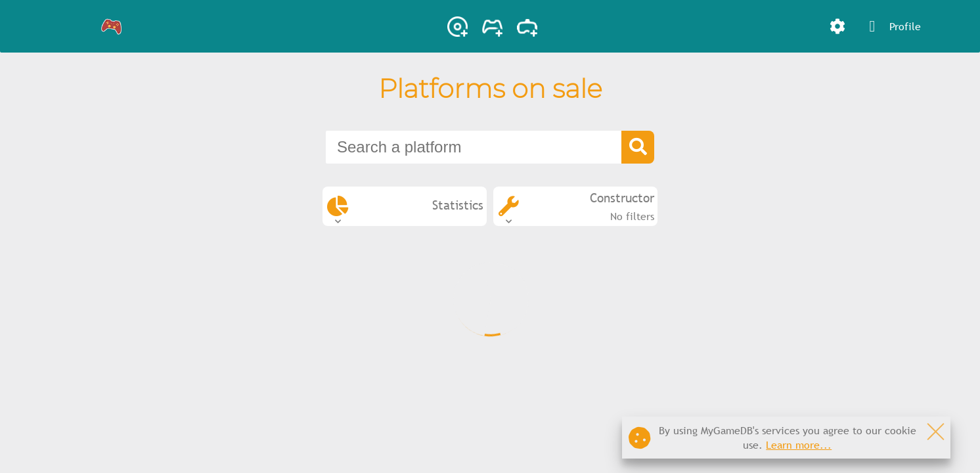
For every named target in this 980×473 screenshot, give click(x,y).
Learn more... (799, 445)
